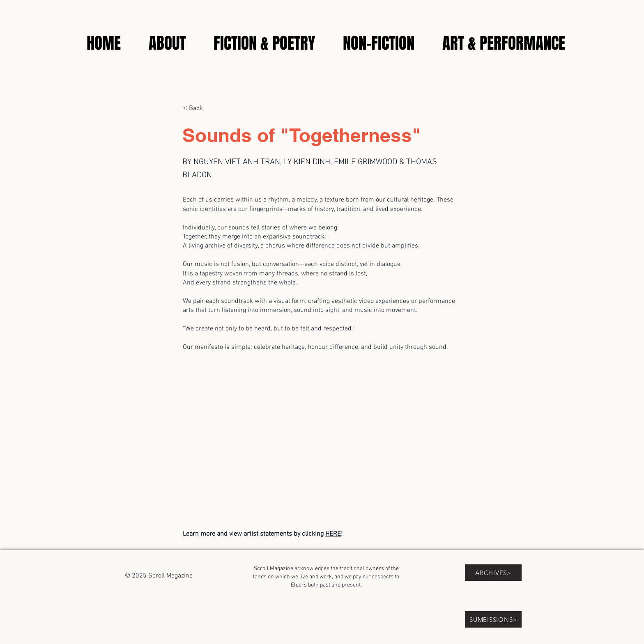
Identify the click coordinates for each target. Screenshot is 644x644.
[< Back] (210, 108)
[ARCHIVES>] (493, 573)
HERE (333, 534)
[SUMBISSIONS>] (493, 619)
